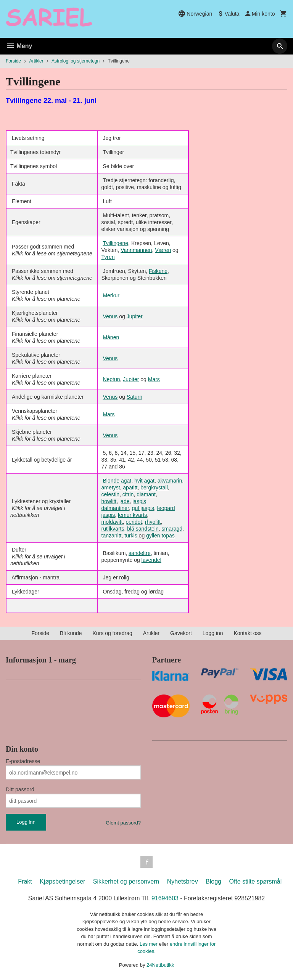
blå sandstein (143, 529)
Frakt (25, 881)
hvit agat (144, 481)
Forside (13, 61)
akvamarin (170, 481)
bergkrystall (154, 488)
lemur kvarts (132, 515)
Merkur (111, 295)
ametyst (111, 488)
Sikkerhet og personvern (126, 881)
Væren (163, 250)
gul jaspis (143, 508)
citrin (128, 494)
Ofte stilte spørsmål (255, 881)
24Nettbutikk (160, 965)
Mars (154, 379)
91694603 (165, 898)
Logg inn (213, 633)
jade (124, 501)
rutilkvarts (113, 529)
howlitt (109, 501)
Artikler (151, 633)
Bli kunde (71, 633)
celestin (110, 494)
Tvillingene (115, 243)
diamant (146, 494)
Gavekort (181, 633)
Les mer (149, 944)
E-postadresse (23, 761)
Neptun (111, 379)
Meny (19, 46)
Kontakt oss (247, 633)
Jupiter (135, 316)
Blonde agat (117, 481)
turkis (131, 536)
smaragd (172, 529)
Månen (111, 337)
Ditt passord (20, 789)
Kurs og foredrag (112, 633)
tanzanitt (112, 536)
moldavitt (112, 522)
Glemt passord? (123, 823)
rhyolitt (153, 522)
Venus (110, 316)
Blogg (213, 881)
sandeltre (140, 553)
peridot (134, 522)
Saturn (134, 397)
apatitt (130, 488)
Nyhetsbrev (183, 881)
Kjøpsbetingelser (62, 881)
